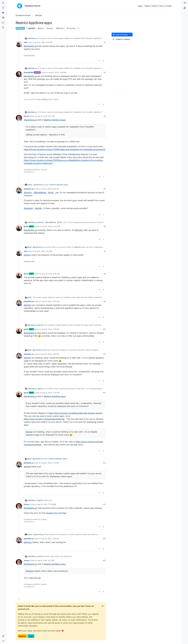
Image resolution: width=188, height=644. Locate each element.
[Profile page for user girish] (19, 228)
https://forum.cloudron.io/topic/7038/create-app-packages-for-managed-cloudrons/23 (65, 149)
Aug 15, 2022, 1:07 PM (43, 251)
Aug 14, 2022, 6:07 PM (46, 116)
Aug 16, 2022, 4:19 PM (50, 463)
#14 (104, 504)
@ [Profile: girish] (38, 208)
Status (147, 6)
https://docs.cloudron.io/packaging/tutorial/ (44, 419)
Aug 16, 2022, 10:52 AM (51, 301)
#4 (105, 116)
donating (44, 99)
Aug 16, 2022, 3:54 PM (51, 393)
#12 (104, 393)
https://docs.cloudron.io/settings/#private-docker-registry (75, 413)
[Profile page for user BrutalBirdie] (19, 74)
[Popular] (3, 18)
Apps (140, 6)
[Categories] (3, 3)
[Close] (103, 606)
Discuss (20, 28)
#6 (105, 226)
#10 (104, 329)
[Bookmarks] (3, 23)
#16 (104, 560)
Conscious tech (29, 55)
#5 (105, 189)
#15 (104, 539)
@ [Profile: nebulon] (28, 208)
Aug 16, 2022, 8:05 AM (51, 274)
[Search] (3, 28)
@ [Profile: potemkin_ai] (30, 46)
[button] (3, 636)
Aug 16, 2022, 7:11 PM (45, 504)
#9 (105, 301)
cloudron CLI (52, 513)
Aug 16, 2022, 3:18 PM (50, 329)
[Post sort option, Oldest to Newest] (122, 39)
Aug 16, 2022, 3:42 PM (50, 354)
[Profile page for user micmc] (19, 118)
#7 (105, 251)
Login (31, 636)
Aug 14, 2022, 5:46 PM (57, 72)
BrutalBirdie (29, 72)
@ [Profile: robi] (51, 192)
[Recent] (3, 8)
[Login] (185, 3)
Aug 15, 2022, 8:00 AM (50, 189)
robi (25, 42)
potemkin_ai (32, 38)
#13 (104, 463)
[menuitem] (185, 3)
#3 (105, 72)
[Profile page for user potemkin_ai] (19, 191)
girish (26, 226)
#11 (105, 354)
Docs (162, 6)
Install (169, 6)
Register (22, 636)
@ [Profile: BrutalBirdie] (40, 192)
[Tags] (3, 13)
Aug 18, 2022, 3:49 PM (50, 539)
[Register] (185, 8)
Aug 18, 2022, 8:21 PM (46, 560)
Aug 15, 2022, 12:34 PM (51, 226)
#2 (105, 42)
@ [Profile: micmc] (28, 192)
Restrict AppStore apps (55, 120)
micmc (27, 116)
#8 (105, 274)
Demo (155, 6)
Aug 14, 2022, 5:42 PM (44, 42)
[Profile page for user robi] (19, 44)
